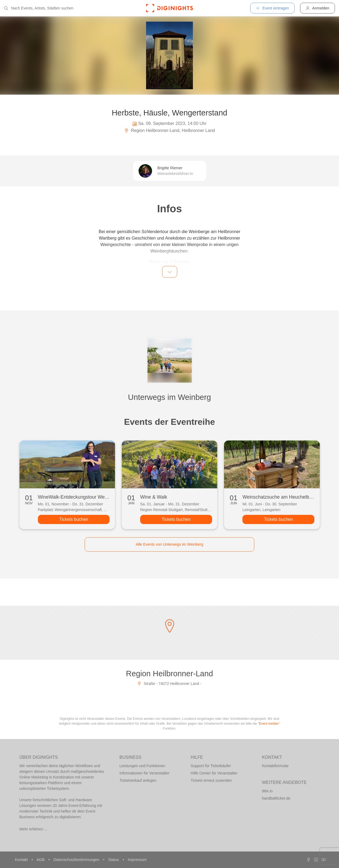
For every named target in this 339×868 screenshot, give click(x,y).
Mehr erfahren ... (34, 829)
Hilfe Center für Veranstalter (214, 773)
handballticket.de (276, 798)
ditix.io (267, 791)
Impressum (137, 860)
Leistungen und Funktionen (142, 766)
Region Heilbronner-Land (170, 674)
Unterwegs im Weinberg (169, 397)
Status (114, 860)
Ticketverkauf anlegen (138, 780)
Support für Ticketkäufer (211, 766)
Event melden (269, 724)
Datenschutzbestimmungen (77, 860)
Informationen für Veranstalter (144, 773)
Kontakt (22, 860)
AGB (41, 860)
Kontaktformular (275, 766)
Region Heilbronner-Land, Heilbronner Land (170, 130)
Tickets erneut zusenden (211, 780)
